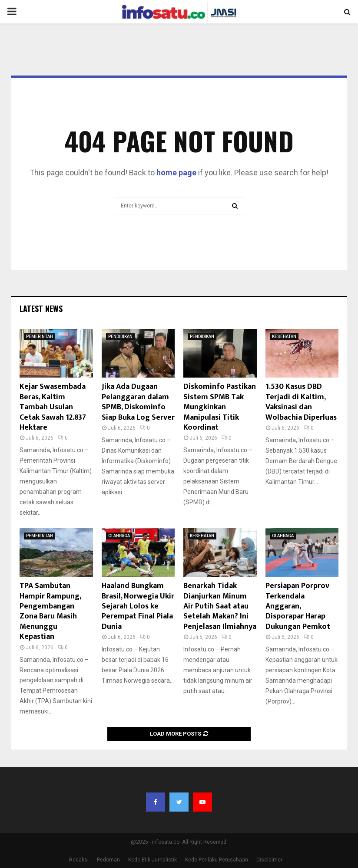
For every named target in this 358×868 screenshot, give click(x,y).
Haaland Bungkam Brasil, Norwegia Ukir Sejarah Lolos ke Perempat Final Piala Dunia (138, 606)
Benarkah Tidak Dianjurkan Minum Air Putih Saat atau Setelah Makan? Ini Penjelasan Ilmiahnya (220, 606)
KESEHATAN (284, 337)
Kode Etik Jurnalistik (152, 860)
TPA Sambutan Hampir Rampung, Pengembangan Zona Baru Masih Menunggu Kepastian (50, 611)
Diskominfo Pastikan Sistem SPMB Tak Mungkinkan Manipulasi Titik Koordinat (220, 407)
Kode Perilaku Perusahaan (217, 860)
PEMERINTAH (40, 337)
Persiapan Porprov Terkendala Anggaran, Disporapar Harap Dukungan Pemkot (298, 606)
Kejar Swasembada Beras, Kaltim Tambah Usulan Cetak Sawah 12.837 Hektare (53, 407)
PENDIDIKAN (120, 337)
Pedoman (108, 860)
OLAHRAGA (119, 536)
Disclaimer (269, 860)
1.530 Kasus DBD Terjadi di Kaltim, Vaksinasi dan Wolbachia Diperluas (301, 402)
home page (176, 173)
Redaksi (79, 860)
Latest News (41, 309)
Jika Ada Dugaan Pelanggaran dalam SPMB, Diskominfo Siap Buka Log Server (138, 402)
